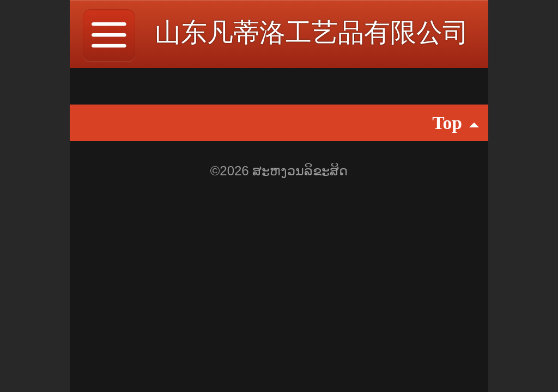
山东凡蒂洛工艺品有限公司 (312, 32)
